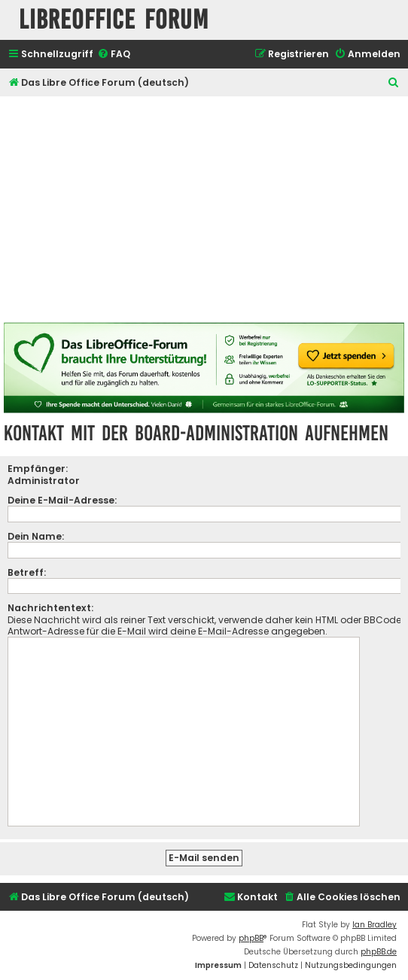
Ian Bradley (375, 925)
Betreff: (27, 572)
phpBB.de (379, 952)
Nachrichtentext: (50, 608)
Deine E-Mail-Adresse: (62, 500)
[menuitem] (114, 55)
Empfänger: (38, 469)
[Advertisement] (204, 209)
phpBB (251, 938)
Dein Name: (36, 536)
